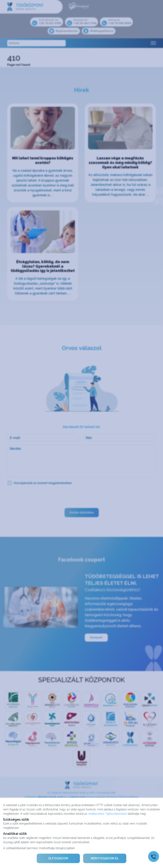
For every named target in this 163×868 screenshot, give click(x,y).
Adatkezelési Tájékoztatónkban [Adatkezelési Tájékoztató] (108, 814)
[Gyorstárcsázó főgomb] (154, 857)
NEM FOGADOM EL (105, 858)
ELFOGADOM (58, 858)
